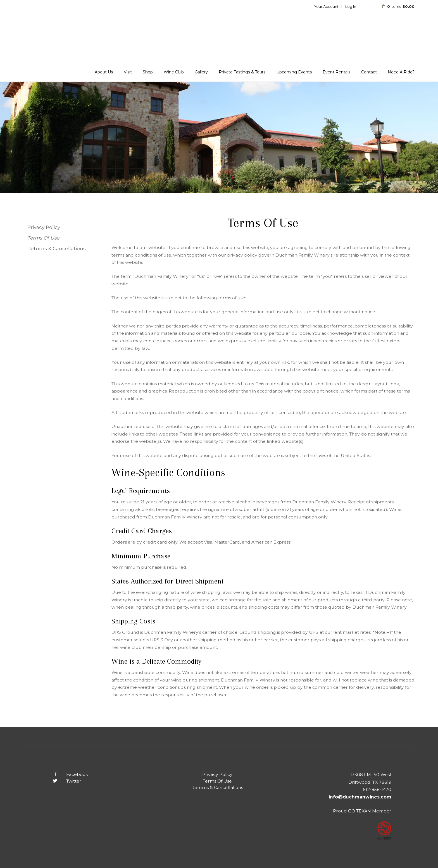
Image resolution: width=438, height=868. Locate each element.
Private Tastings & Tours (242, 72)
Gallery (201, 72)
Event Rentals (336, 72)
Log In (351, 6)
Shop (148, 72)
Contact (369, 72)
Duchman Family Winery (60, 23)
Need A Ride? (401, 72)
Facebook (66, 774)
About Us (104, 72)
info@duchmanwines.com (360, 797)
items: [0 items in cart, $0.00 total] (395, 6)
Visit (128, 72)
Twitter (63, 781)
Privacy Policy (44, 227)
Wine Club (174, 72)
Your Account (326, 6)
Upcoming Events (294, 72)
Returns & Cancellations (57, 248)
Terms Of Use (43, 238)
